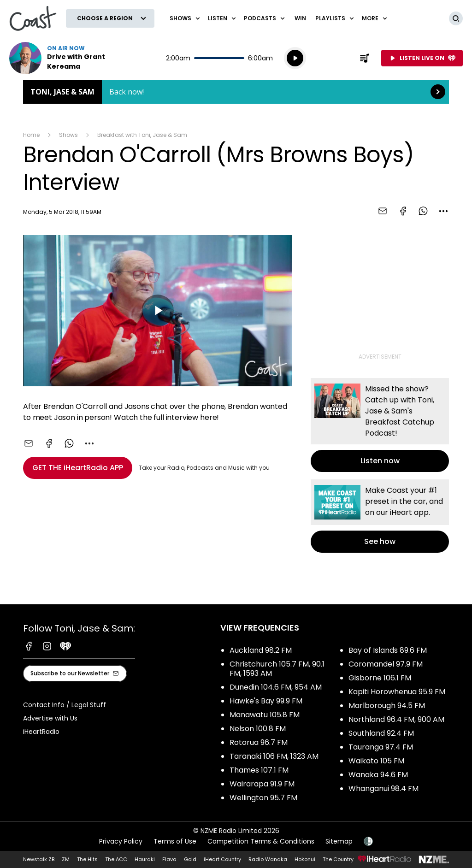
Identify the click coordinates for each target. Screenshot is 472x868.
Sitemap (339, 841)
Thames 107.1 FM (259, 770)
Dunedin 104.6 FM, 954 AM (276, 687)
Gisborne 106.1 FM (380, 678)
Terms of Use (175, 841)
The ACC (116, 859)
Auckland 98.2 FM (261, 650)
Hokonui (305, 859)
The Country (338, 859)
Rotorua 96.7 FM (259, 742)
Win (300, 18)
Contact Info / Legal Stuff (65, 705)
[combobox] (443, 211)
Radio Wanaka (268, 859)
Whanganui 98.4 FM (383, 788)
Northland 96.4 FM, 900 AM (396, 719)
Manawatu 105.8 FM (265, 715)
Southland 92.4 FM (381, 733)
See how (380, 516)
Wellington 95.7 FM (263, 798)
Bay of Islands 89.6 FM (388, 650)
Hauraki (145, 859)
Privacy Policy (121, 841)
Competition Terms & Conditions (261, 841)
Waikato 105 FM (376, 761)
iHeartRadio (41, 732)
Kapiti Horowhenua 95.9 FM (397, 692)
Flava (169, 859)
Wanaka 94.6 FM (378, 775)
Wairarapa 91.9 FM (262, 784)
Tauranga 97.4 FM (381, 747)
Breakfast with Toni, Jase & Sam (142, 135)
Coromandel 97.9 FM (386, 664)
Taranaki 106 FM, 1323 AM (274, 756)
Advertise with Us (50, 718)
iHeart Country (222, 859)
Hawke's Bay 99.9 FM (266, 701)
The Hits (87, 859)
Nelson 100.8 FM (258, 729)
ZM (66, 859)
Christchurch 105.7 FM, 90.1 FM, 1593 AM (277, 669)
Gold (190, 859)
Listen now (68, 58)
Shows (68, 135)
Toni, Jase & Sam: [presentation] (236, 92)
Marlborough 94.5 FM (387, 706)
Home (31, 135)
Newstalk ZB (39, 859)
